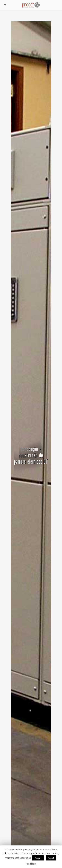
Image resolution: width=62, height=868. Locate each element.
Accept (38, 858)
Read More (31, 864)
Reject (51, 858)
